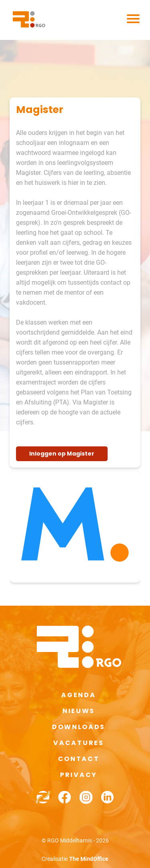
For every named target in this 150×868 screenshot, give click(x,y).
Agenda (78, 695)
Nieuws (79, 711)
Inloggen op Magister (62, 454)
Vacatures (78, 743)
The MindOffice (89, 859)
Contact (79, 759)
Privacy (79, 775)
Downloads (79, 727)
